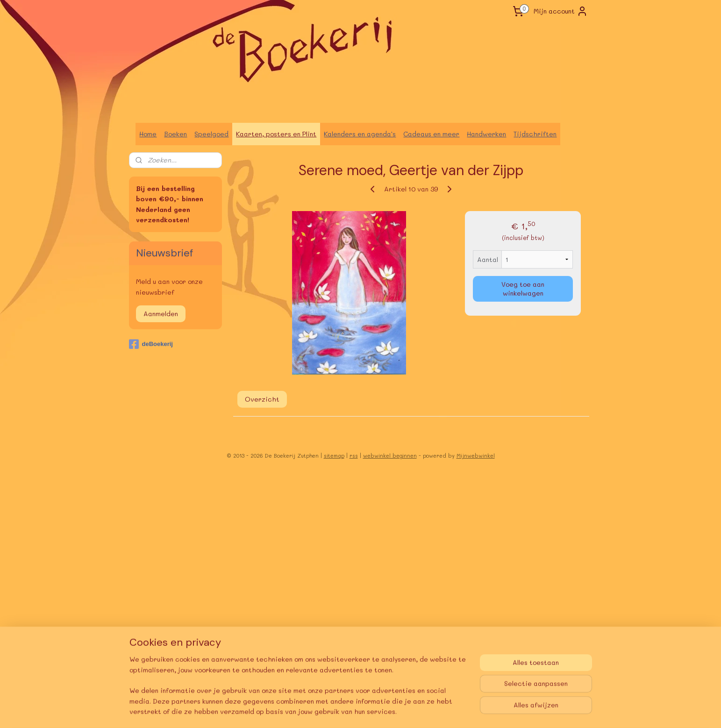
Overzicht (262, 399)
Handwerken (486, 134)
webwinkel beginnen (390, 456)
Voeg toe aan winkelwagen (523, 289)
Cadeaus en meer (431, 134)
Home (148, 134)
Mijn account (561, 11)
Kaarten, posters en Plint (276, 134)
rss (354, 456)
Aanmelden (161, 314)
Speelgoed (211, 134)
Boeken (175, 134)
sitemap (334, 456)
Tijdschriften (535, 134)
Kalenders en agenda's (360, 134)
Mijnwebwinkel (476, 456)
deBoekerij (151, 344)
